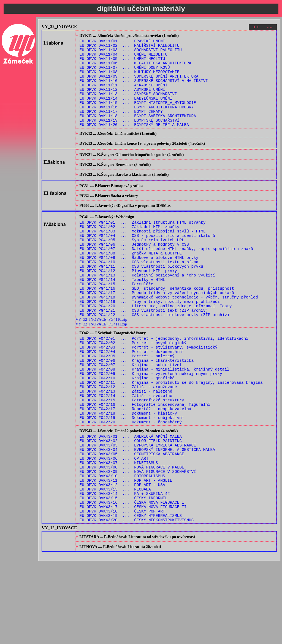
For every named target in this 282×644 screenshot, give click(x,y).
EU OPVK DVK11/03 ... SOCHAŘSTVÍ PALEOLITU (131, 53)
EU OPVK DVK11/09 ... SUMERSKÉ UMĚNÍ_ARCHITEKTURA (139, 85)
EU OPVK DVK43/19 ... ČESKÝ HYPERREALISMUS (131, 595)
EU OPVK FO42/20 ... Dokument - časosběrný (131, 485)
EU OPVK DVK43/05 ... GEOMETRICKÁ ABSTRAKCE (132, 522)
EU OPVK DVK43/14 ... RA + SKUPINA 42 (125, 569)
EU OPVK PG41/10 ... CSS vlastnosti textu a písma (139, 298)
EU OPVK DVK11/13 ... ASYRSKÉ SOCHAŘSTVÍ (128, 105)
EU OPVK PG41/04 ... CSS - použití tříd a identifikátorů (147, 266)
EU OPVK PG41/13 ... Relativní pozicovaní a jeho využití (147, 313)
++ (256, 28)
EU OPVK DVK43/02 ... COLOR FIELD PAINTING (131, 507)
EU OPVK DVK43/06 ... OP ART (114, 527)
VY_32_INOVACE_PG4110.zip (101, 365)
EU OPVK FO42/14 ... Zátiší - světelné (126, 454)
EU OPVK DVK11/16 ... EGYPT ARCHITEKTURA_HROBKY (137, 121)
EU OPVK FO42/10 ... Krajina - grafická (127, 433)
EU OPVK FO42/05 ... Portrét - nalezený (127, 407)
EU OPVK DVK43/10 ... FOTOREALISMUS (122, 548)
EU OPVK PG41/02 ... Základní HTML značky (130, 256)
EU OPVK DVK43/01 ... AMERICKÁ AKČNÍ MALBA (131, 501)
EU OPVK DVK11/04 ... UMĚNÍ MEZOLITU (124, 58)
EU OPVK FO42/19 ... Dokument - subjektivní (132, 480)
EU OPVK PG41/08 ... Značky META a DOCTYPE (131, 287)
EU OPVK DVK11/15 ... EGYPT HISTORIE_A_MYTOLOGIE (138, 116)
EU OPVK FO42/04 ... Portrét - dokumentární (132, 402)
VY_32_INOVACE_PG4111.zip (101, 370)
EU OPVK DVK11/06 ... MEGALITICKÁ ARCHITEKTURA (135, 69)
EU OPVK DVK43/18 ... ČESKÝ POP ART (122, 590)
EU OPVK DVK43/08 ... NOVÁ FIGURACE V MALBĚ (132, 538)
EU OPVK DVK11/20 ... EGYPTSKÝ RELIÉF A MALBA (134, 142)
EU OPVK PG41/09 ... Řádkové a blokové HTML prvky (139, 292)
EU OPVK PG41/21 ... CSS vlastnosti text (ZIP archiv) (144, 355)
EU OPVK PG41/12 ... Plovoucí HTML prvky (128, 308)
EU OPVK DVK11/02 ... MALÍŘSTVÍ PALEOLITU (130, 48)
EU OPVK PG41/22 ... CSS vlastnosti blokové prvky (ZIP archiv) (154, 360)
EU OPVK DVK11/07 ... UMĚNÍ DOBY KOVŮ (125, 74)
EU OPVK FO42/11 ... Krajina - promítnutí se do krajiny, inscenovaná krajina (171, 438)
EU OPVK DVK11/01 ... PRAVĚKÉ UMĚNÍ (122, 43)
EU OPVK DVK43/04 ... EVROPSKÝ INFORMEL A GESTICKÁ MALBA (147, 517)
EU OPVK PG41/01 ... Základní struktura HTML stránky (143, 250)
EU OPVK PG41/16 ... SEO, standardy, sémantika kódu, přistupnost (157, 329)
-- (269, 28)
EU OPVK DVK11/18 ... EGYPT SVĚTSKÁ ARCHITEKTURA (138, 132)
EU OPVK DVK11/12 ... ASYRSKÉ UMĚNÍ (122, 100)
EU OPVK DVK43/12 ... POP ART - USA (122, 559)
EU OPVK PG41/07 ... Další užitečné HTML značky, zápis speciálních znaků (166, 282)
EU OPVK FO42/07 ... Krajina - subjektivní (131, 417)
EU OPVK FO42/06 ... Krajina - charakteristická (137, 412)
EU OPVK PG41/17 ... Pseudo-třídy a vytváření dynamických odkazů (157, 334)
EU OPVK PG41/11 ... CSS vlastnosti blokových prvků (141, 303)
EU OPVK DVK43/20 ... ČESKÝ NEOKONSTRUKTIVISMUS (137, 601)
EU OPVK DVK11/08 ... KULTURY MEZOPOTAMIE (130, 79)
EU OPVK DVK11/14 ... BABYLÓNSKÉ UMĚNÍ (126, 111)
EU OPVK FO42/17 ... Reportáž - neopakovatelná (135, 469)
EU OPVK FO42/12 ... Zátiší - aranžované (128, 443)
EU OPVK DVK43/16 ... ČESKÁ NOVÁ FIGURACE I (132, 580)
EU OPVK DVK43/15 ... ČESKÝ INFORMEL (124, 575)
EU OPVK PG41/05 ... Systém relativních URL (132, 271)
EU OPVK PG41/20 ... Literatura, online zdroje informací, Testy (156, 350)
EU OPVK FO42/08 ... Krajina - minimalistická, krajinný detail (154, 422)
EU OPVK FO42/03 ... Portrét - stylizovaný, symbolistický (149, 396)
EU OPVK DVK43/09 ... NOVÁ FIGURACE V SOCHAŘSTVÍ (138, 543)
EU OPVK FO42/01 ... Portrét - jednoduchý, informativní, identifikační (164, 386)
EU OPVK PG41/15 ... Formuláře (116, 324)
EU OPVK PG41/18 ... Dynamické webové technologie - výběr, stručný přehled (169, 339)
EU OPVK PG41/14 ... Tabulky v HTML (122, 318)
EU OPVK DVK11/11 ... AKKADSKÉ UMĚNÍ (124, 95)
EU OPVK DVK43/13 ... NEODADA (115, 564)
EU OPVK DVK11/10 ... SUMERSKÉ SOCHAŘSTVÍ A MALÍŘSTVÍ (144, 90)
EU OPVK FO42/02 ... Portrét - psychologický (133, 391)
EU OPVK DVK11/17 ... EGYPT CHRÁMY (121, 126)
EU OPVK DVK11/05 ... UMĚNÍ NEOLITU (122, 64)
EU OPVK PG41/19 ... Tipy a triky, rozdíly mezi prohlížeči (150, 345)
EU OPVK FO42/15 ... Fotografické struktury (132, 459)
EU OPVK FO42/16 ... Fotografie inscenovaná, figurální (145, 464)
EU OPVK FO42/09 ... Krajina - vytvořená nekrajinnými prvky (151, 428)
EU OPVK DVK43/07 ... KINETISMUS (119, 533)
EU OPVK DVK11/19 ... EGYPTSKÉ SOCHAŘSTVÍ (130, 137)
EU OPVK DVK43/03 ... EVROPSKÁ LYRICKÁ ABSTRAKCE (138, 512)
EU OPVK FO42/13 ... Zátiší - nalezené (126, 449)
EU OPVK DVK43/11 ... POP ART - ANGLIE (126, 554)
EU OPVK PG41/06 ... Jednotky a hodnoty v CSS (134, 277)
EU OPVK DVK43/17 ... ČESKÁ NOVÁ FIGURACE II (133, 585)
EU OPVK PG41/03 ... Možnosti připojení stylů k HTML (143, 261)
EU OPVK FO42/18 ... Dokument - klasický (128, 475)
